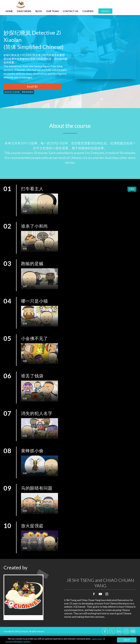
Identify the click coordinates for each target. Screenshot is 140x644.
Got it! (127, 640)
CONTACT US (70, 11)
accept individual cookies (18, 641)
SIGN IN (105, 11)
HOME (9, 11)
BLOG (39, 11)
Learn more (97, 639)
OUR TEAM (52, 11)
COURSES (88, 11)
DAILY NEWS (24, 11)
